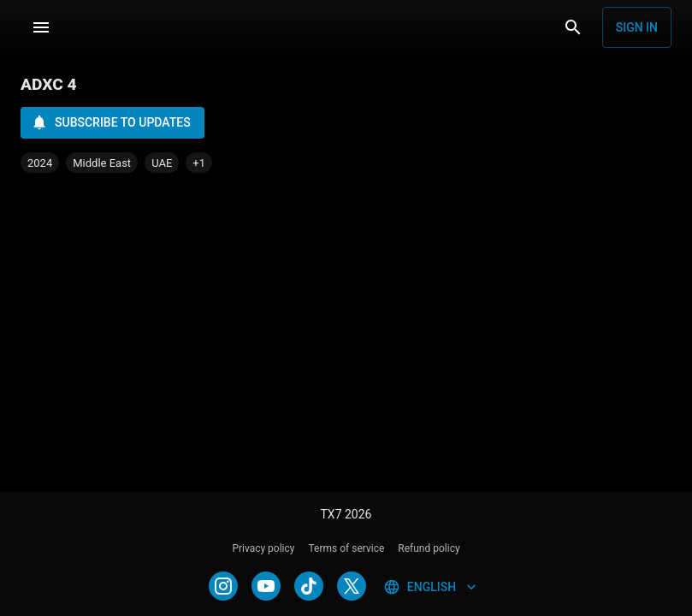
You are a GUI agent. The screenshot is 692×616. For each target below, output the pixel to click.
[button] (199, 163)
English (432, 587)
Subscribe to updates (111, 122)
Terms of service (347, 548)
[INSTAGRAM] (223, 586)
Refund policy (429, 548)
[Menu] (41, 27)
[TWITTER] (352, 586)
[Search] (573, 27)
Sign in (637, 27)
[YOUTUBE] (266, 586)
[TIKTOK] (309, 586)
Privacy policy (263, 548)
